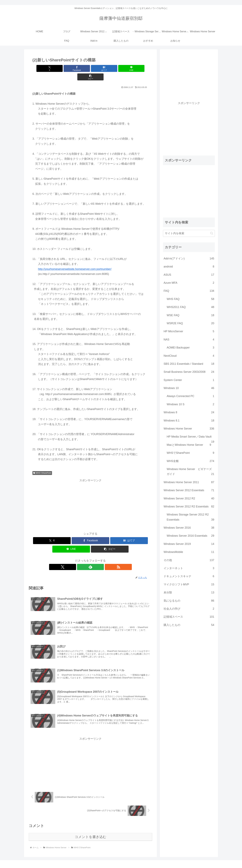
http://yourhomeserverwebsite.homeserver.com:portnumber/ (75, 261)
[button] (129, 68)
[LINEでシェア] (110, 68)
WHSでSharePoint (42, 464)
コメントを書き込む (91, 831)
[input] (189, 233)
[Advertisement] (90, 496)
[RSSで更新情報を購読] (98, 558)
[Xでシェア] (51, 68)
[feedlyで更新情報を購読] (90, 558)
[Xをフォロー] (83, 558)
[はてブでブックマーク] (90, 68)
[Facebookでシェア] (71, 68)
